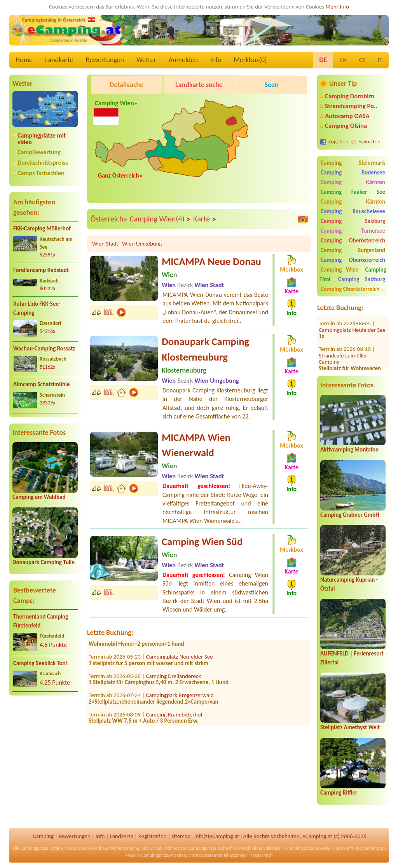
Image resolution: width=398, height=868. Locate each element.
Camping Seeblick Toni (40, 663)
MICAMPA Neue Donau (211, 261)
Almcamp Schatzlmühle (41, 384)
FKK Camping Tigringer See (178, 640)
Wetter (146, 60)
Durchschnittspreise (43, 163)
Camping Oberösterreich (353, 241)
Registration (153, 836)
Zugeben (338, 141)
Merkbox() (250, 60)
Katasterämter (209, 855)
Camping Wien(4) (160, 219)
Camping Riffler (339, 793)
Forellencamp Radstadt (41, 270)
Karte (205, 219)
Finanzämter (236, 855)
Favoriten (369, 141)
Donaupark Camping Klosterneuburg (205, 349)
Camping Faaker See (353, 192)
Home (24, 60)
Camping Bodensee (353, 173)
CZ (362, 60)
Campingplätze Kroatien (164, 855)
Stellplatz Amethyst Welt (350, 727)
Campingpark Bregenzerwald (180, 698)
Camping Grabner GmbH (350, 515)
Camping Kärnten (353, 182)
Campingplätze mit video (42, 139)
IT (380, 60)
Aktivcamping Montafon (349, 450)
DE (323, 60)
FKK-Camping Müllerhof (42, 228)
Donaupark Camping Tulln (44, 562)
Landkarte (59, 60)
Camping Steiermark (353, 163)
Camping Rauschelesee (353, 211)
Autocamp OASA (347, 116)
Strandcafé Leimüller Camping (343, 348)
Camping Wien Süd (202, 542)
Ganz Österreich (119, 175)
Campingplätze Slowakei (309, 848)
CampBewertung (39, 152)
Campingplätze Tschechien (213, 848)
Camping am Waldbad (39, 497)
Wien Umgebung (142, 244)
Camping (43, 836)
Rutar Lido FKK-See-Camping (37, 308)
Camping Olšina (346, 126)
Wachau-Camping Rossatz (44, 349)
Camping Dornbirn (350, 96)
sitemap (181, 836)
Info (216, 60)
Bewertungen (105, 60)
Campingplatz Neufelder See (352, 319)
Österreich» (109, 219)
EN (343, 60)
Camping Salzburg (353, 221)
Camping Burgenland (353, 250)
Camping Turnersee (353, 231)
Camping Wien (340, 270)
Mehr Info (337, 7)
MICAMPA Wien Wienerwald (196, 445)
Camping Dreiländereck (174, 679)
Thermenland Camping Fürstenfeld (41, 621)
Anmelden (183, 60)
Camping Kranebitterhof (175, 717)
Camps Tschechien (41, 173)
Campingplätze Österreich (45, 848)
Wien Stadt (105, 244)
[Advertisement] (45, 763)
